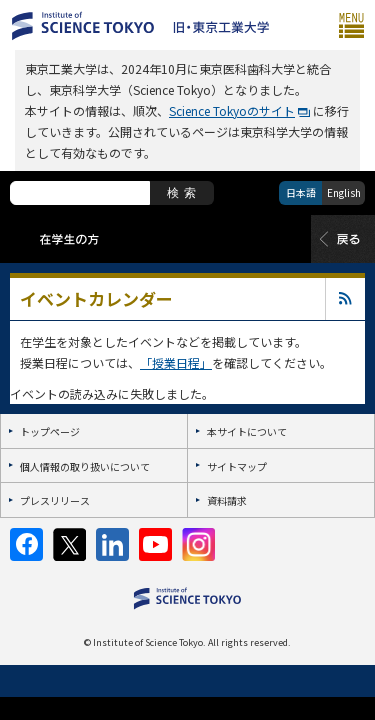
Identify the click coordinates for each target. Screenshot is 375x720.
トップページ (50, 431)
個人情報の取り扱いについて (85, 466)
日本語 (301, 192)
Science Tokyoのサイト (232, 110)
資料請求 (227, 500)
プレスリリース (55, 500)
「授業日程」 (176, 362)
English (344, 192)
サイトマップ (237, 466)
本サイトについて (247, 431)
